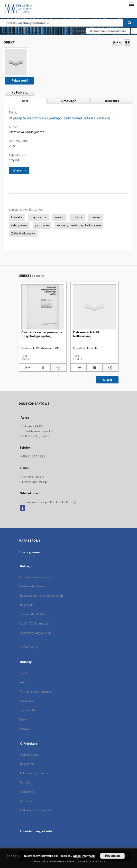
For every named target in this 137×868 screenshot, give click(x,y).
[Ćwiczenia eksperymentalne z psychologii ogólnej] (43, 307)
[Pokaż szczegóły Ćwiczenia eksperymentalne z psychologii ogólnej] (58, 368)
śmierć (59, 217)
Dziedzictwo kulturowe (36, 577)
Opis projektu (29, 755)
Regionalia (27, 605)
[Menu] (131, 4)
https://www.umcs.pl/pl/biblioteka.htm (48, 502)
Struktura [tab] (112, 101)
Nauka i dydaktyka (33, 586)
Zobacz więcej (30, 647)
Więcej (107, 380)
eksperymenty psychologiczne (79, 225)
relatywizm (19, 225)
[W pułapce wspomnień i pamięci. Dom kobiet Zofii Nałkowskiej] (16, 62)
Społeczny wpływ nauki (36, 633)
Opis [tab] (25, 101)
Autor (24, 682)
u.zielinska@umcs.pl (34, 482)
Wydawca (27, 701)
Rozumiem (113, 856)
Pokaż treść (20, 80)
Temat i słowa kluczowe (37, 692)
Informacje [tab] (68, 101)
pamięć (96, 217)
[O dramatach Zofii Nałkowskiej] (94, 307)
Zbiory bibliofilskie (33, 614)
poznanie (42, 225)
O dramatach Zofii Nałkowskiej (86, 334)
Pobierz (18, 92)
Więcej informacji (84, 856)
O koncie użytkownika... (36, 773)
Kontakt (25, 782)
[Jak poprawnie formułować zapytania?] (134, 31)
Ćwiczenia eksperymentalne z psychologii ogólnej (42, 334)
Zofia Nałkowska (23, 233)
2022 (12, 146)
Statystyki (27, 801)
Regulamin (27, 764)
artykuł (14, 160)
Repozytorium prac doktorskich (41, 596)
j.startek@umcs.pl (32, 477)
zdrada (77, 217)
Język (24, 719)
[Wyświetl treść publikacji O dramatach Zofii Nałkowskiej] (95, 368)
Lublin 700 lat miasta (35, 623)
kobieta (17, 217)
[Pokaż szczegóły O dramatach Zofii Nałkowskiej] (110, 368)
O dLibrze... (28, 792)
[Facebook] (23, 508)
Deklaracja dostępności (36, 810)
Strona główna (29, 552)
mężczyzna (38, 217)
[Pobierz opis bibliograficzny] (27, 368)
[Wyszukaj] (130, 23)
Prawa (25, 729)
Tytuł (24, 673)
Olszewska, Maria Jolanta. (27, 132)
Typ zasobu (28, 710)
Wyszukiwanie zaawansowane (108, 31)
